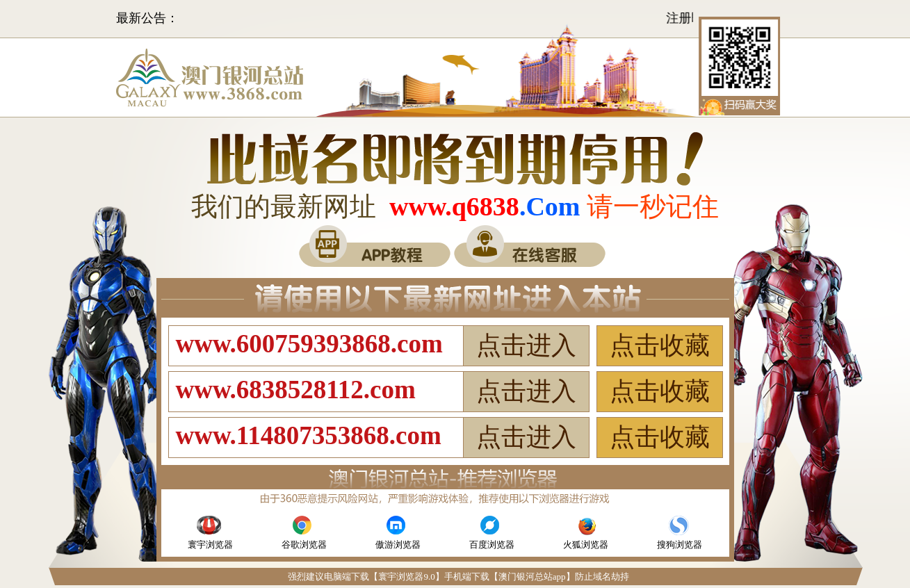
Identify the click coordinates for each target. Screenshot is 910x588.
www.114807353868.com (309, 435)
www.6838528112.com (296, 390)
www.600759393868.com (309, 344)
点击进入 (526, 345)
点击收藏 (660, 345)
